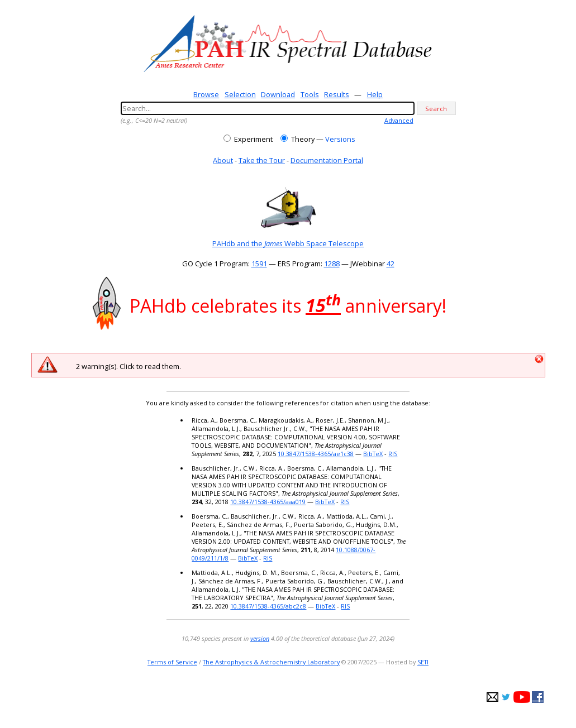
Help (375, 94)
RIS (393, 454)
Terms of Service (172, 662)
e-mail (492, 697)
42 (391, 264)
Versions (340, 139)
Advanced (399, 120)
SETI (423, 662)
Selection (240, 94)
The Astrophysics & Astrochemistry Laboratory (271, 662)
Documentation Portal (327, 160)
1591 (259, 264)
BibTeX (373, 454)
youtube (522, 697)
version (260, 638)
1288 (332, 264)
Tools (310, 94)
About (223, 160)
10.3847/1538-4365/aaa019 (268, 502)
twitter (506, 697)
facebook (538, 697)
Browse (206, 94)
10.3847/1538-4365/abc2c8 (268, 606)
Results (337, 94)
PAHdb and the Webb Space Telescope (288, 243)
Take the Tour (262, 160)
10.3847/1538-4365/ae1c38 (316, 454)
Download (278, 94)
